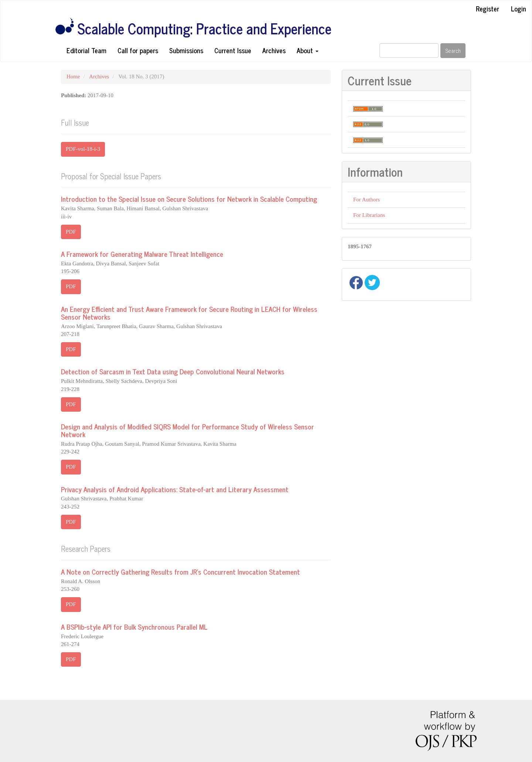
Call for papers (138, 50)
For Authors (366, 200)
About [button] (308, 50)
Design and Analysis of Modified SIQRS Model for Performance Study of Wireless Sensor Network (187, 430)
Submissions (186, 50)
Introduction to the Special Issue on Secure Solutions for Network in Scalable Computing (189, 199)
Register (487, 8)
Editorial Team (86, 50)
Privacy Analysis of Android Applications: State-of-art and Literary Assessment (175, 489)
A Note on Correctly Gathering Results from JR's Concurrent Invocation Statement (180, 571)
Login (519, 8)
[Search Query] (409, 50)
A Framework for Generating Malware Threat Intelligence (142, 254)
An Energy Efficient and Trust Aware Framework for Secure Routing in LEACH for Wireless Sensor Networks (189, 313)
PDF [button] (71, 232)
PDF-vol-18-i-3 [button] (83, 149)
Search (453, 50)
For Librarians (369, 215)
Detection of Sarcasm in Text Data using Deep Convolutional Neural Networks (173, 371)
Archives (274, 50)
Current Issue (233, 50)
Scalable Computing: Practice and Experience (204, 28)
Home (73, 76)
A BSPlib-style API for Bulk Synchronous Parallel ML (134, 627)
